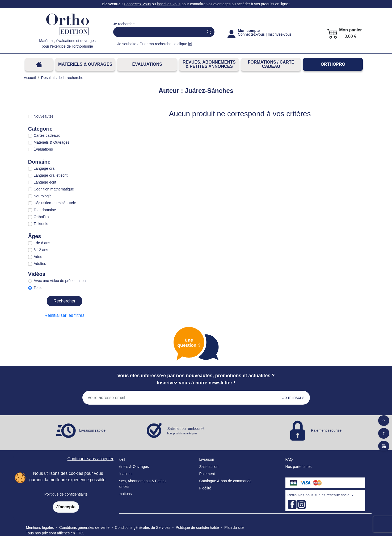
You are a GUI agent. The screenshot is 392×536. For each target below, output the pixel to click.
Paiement (207, 474)
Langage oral (45, 168)
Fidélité (205, 488)
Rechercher (64, 301)
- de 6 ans (42, 243)
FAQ (289, 459)
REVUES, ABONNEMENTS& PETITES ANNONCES (209, 64)
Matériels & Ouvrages (85, 64)
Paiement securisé (326, 430)
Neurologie (43, 196)
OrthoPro (333, 64)
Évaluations (147, 64)
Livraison (207, 459)
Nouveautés (44, 116)
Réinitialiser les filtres (64, 315)
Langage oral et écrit (51, 175)
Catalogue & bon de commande (225, 481)
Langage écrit (45, 182)
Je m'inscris (293, 398)
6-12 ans (41, 250)
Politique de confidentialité (66, 494)
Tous (38, 288)
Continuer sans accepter (90, 459)
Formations (123, 494)
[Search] (157, 32)
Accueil (119, 459)
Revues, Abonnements (132, 481)
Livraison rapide (92, 430)
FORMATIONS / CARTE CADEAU (271, 64)
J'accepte (66, 507)
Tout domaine (45, 210)
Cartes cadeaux (47, 135)
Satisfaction (209, 467)
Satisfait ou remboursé (186, 431)
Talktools (41, 224)
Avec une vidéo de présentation (60, 281)
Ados (38, 257)
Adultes (40, 264)
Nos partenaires (299, 467)
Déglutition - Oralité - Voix (55, 203)
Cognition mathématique (54, 189)
